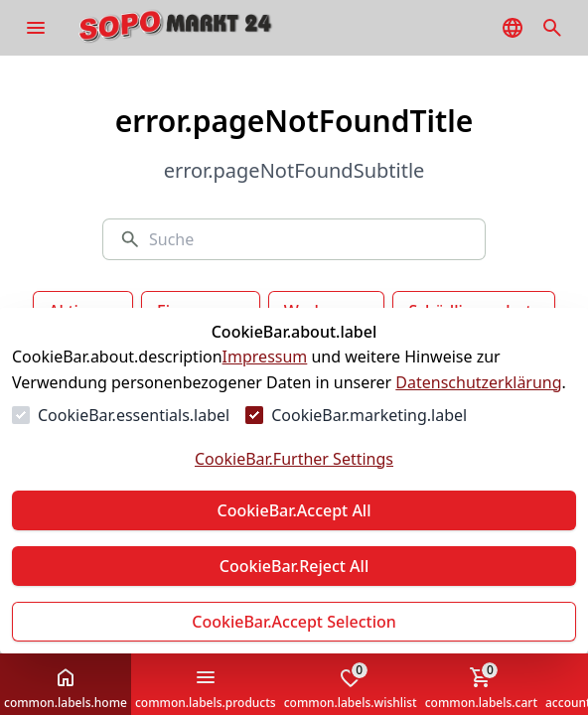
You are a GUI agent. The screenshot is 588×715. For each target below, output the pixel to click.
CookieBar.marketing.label (369, 415)
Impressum (265, 357)
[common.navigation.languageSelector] (513, 28)
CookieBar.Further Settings (294, 459)
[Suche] (309, 239)
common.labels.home (66, 688)
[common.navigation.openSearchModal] (552, 28)
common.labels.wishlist (351, 686)
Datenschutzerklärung (478, 382)
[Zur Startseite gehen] (205, 27)
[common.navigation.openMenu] (36, 28)
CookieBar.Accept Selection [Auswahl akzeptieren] (294, 622)
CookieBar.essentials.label (134, 415)
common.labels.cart (481, 686)
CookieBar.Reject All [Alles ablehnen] (294, 566)
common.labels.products (206, 688)
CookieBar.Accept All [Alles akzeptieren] (294, 510)
